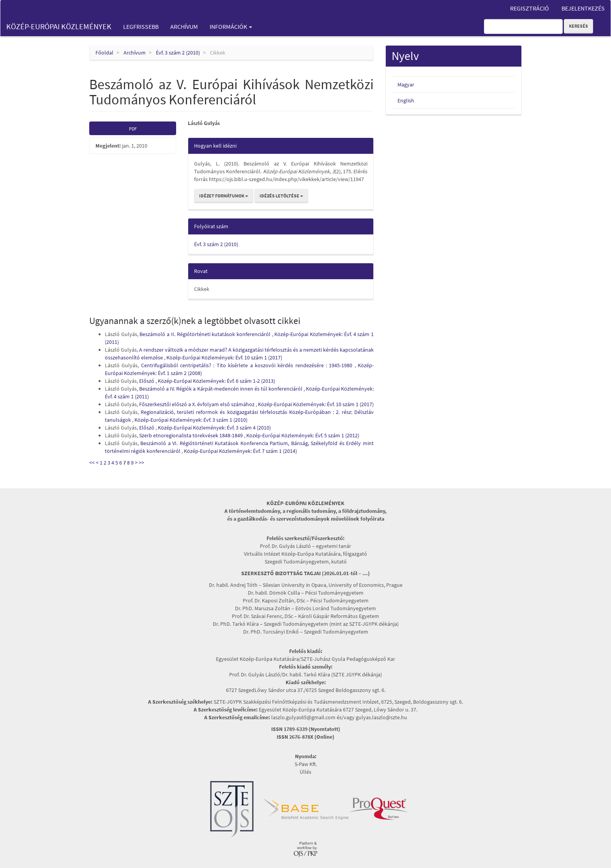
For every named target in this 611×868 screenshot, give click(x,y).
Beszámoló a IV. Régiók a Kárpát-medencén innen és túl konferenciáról (221, 389)
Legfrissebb (141, 26)
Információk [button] (231, 26)
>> (141, 463)
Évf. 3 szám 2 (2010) (178, 53)
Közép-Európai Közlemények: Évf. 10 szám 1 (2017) (224, 357)
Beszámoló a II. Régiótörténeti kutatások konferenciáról (206, 334)
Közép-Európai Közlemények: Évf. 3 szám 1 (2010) (191, 420)
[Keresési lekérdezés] (523, 26)
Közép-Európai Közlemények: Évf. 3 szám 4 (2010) (214, 428)
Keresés (578, 26)
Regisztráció (530, 8)
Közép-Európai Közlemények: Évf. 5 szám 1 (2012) (303, 435)
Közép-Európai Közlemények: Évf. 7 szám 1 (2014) (240, 451)
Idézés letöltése (281, 196)
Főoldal (104, 53)
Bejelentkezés (583, 8)
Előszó (147, 381)
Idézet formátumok (224, 196)
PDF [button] (133, 129)
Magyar (406, 85)
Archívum (184, 26)
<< (92, 463)
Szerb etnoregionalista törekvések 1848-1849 (192, 435)
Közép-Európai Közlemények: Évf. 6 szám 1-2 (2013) (216, 381)
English (406, 100)
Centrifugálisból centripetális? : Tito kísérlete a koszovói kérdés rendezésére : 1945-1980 (248, 365)
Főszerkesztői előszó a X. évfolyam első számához (197, 404)
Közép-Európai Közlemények (59, 26)
